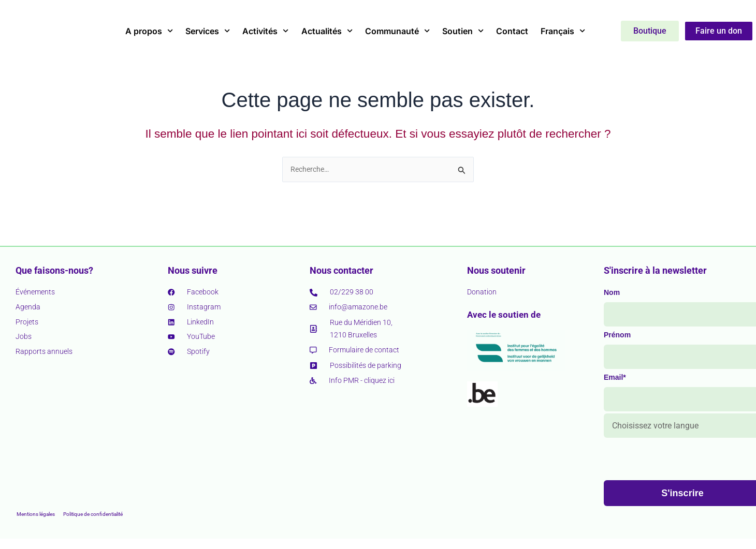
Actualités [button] (327, 31)
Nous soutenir (496, 270)
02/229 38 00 (352, 292)
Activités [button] (265, 31)
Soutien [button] (463, 31)
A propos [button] (149, 31)
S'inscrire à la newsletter (655, 270)
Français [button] (563, 31)
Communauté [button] (397, 31)
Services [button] (208, 31)
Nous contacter (341, 270)
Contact (512, 31)
